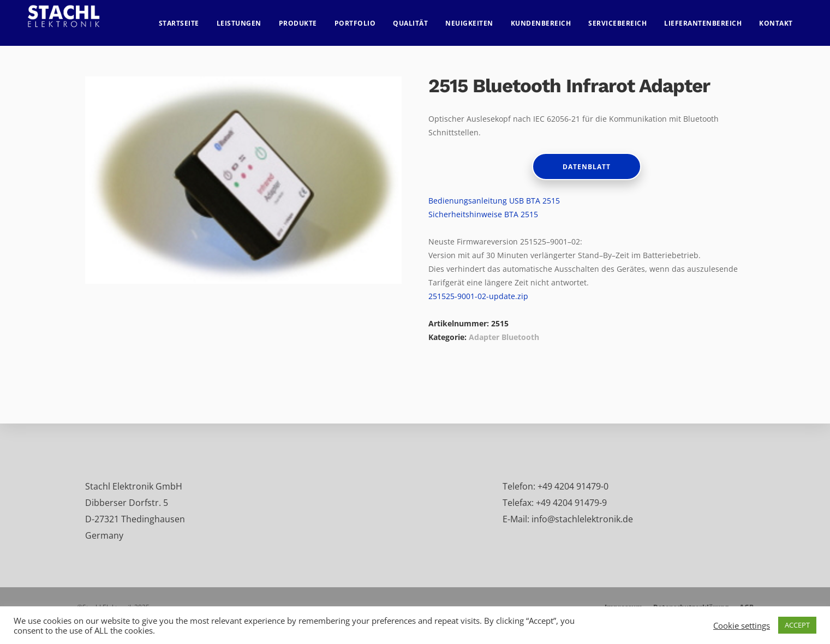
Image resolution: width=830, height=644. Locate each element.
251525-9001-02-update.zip (478, 296)
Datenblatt (587, 167)
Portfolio (365, 19)
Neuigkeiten (479, 19)
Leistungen (248, 19)
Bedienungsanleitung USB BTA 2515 (494, 201)
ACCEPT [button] (797, 625)
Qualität (420, 19)
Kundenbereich (550, 19)
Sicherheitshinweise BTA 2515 (483, 214)
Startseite (188, 19)
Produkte (307, 19)
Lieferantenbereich (713, 19)
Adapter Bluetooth (504, 337)
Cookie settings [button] (742, 625)
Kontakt (786, 19)
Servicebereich (627, 19)
